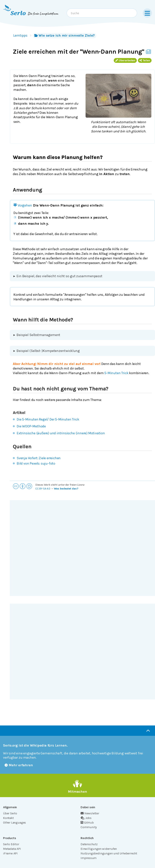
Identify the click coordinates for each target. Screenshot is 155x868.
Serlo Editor (11, 844)
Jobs (86, 818)
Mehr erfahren (19, 765)
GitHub (87, 823)
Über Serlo (10, 813)
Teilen (145, 60)
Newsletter (90, 813)
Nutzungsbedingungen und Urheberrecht (109, 853)
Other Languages (14, 823)
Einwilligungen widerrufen (99, 849)
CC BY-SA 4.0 (43, 489)
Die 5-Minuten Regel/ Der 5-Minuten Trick (48, 419)
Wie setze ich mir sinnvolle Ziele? (65, 35)
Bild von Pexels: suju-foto (36, 463)
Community (89, 827)
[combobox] (102, 13)
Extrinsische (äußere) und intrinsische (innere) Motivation (61, 433)
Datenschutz (89, 844)
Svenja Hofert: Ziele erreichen (39, 458)
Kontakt (8, 818)
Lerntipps (20, 35)
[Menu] (147, 13)
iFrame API (10, 853)
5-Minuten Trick (116, 373)
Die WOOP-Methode (31, 426)
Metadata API (12, 849)
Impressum (89, 858)
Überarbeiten (125, 60)
